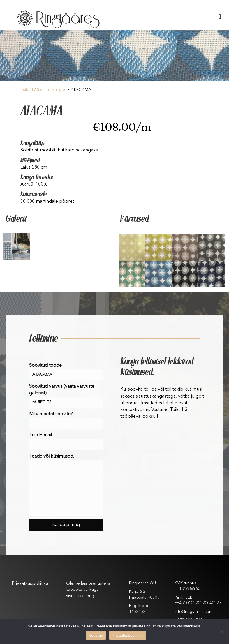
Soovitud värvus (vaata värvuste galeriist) (66, 396)
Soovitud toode (66, 372)
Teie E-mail (66, 441)
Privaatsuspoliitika (30, 584)
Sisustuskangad (52, 90)
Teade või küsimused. (66, 485)
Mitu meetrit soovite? (66, 420)
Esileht (27, 90)
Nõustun (96, 635)
